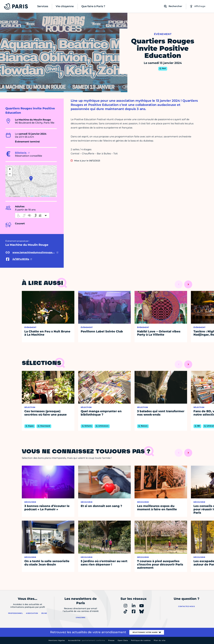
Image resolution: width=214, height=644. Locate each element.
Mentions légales (57, 640)
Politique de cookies (141, 640)
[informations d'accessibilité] (32, 215)
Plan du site (160, 640)
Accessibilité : (87, 640)
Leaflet (31, 196)
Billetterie (21, 153)
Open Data (123, 640)
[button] (31, 179)
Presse (111, 640)
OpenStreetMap (45, 196)
